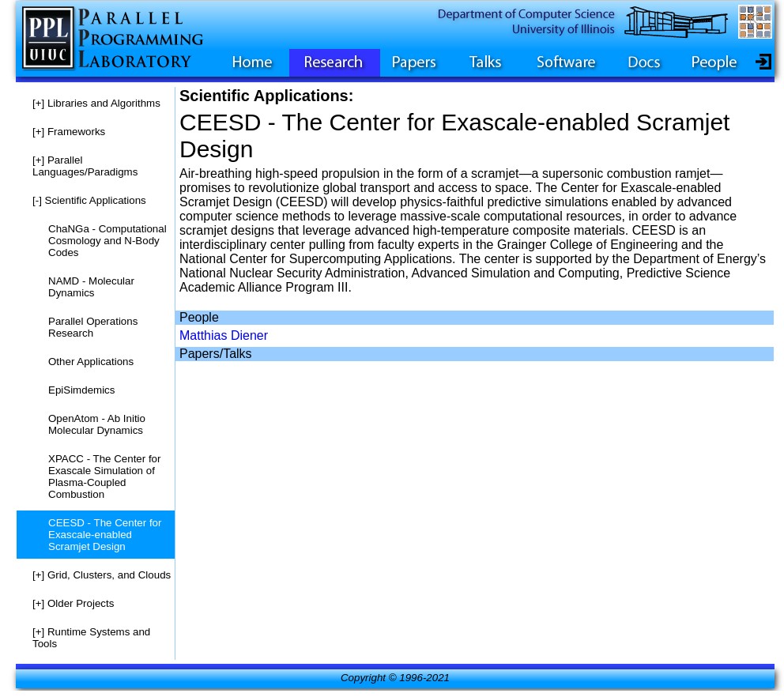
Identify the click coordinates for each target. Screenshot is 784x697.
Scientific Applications (89, 200)
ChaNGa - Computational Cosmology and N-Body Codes (107, 241)
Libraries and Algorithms (96, 103)
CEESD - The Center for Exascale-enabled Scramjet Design (105, 535)
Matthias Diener (224, 335)
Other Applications (91, 362)
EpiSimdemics (81, 390)
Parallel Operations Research (93, 327)
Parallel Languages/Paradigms (85, 166)
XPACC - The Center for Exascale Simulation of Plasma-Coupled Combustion (104, 477)
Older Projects (73, 603)
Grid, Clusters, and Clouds (102, 575)
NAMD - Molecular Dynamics (91, 287)
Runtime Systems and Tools (91, 638)
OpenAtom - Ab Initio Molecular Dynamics (97, 424)
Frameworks (69, 132)
